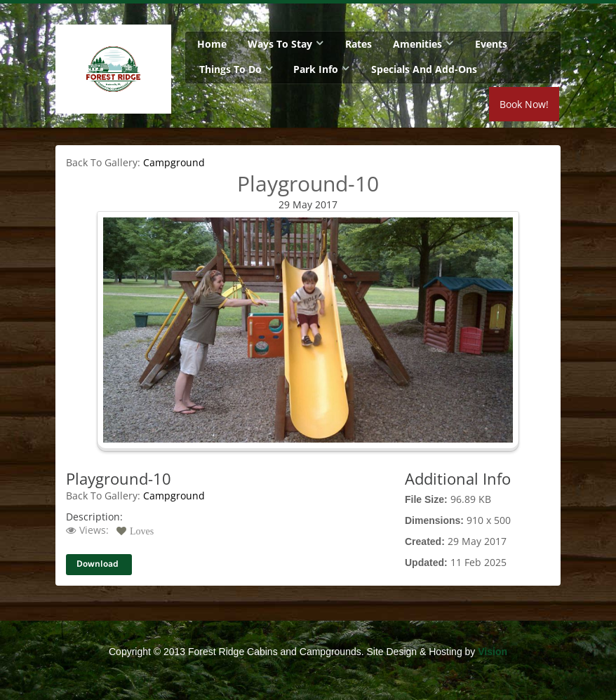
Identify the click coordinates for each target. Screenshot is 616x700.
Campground (174, 162)
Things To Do (230, 69)
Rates (359, 44)
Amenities (417, 44)
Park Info (316, 69)
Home (212, 44)
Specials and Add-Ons (424, 69)
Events (491, 44)
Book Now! (524, 104)
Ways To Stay (280, 44)
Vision (493, 652)
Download (98, 564)
